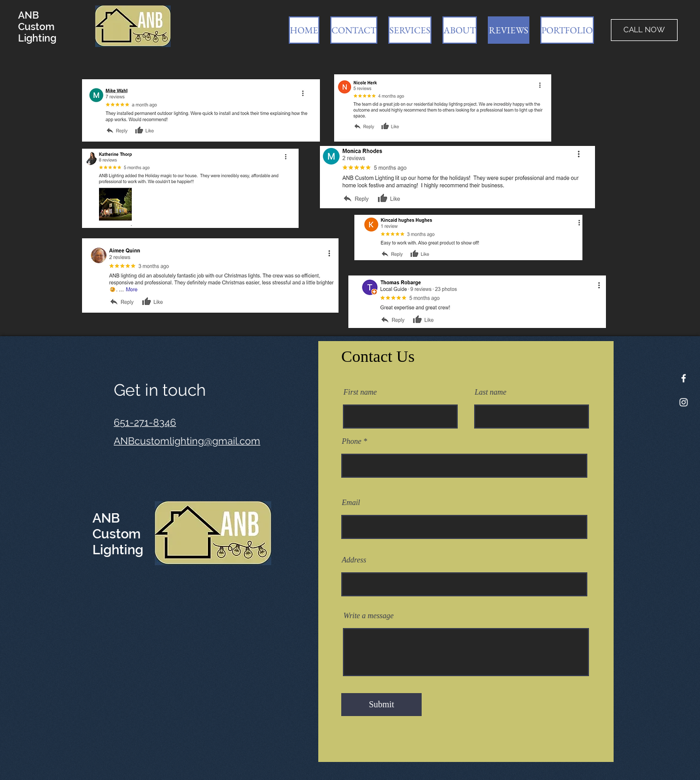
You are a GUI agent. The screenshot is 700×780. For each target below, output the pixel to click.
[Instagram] (684, 402)
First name (360, 392)
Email (351, 503)
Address (354, 560)
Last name (491, 392)
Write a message (369, 616)
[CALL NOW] (644, 30)
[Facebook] (684, 378)
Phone (352, 442)
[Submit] (381, 705)
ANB (28, 15)
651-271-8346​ (145, 422)
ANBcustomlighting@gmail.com (187, 441)
